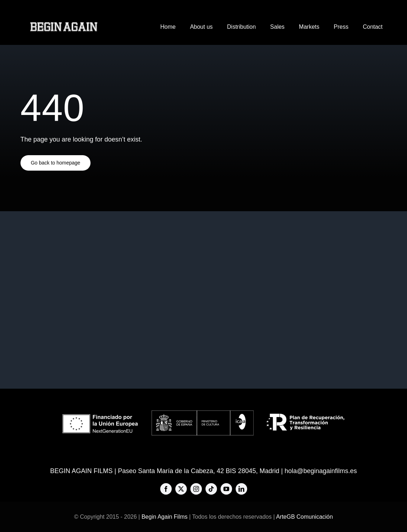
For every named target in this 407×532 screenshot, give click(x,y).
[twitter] (181, 489)
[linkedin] (241, 489)
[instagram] (196, 489)
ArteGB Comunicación (304, 517)
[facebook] (166, 489)
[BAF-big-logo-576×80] (64, 25)
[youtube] (226, 489)
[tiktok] (211, 489)
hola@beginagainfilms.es (321, 471)
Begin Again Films (165, 517)
